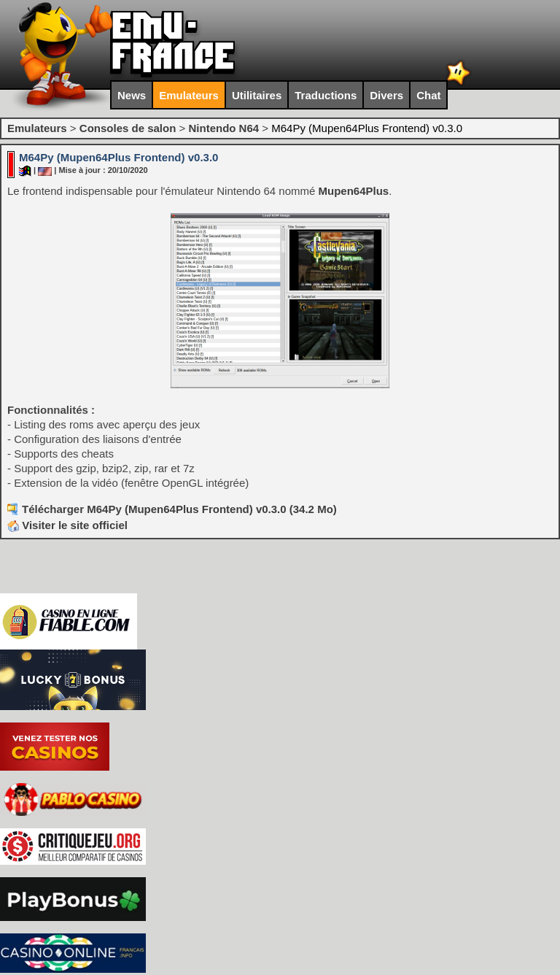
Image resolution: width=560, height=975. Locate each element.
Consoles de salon (128, 128)
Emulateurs (189, 95)
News (132, 95)
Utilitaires (257, 95)
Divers (386, 95)
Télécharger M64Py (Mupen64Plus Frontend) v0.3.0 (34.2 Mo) (179, 509)
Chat (428, 95)
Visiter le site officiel (67, 525)
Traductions (326, 95)
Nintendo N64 (223, 128)
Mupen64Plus (353, 191)
